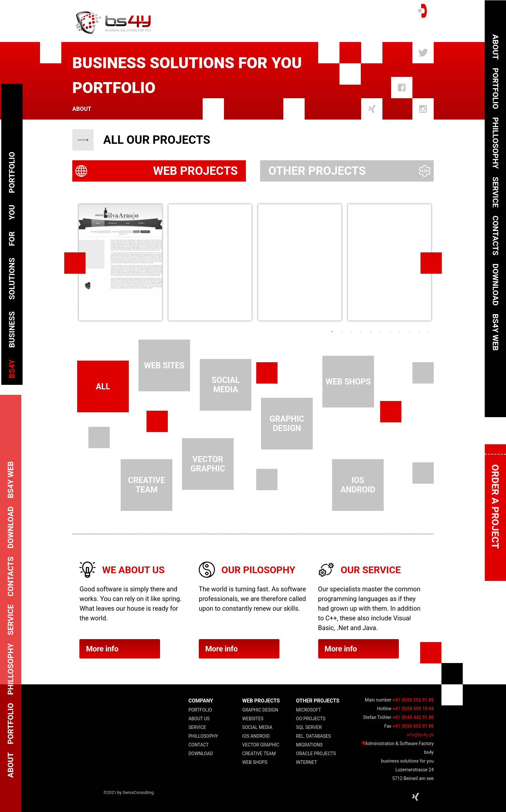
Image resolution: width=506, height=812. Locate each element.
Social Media (258, 727)
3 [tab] (351, 332)
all (103, 387)
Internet (306, 762)
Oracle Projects (316, 754)
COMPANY (201, 701)
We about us (133, 570)
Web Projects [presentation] (195, 171)
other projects (318, 701)
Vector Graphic (261, 745)
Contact (199, 745)
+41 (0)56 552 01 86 (413, 726)
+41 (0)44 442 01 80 (413, 717)
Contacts (495, 235)
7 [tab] (390, 332)
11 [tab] (429, 332)
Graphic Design (260, 710)
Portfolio (200, 710)
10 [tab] (419, 332)
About (82, 109)
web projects (261, 701)
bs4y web (495, 332)
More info (120, 649)
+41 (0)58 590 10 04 (413, 709)
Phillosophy (203, 736)
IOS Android (256, 736)
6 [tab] (380, 332)
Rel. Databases (313, 736)
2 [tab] (342, 332)
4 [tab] (361, 332)
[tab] (159, 171)
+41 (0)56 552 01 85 (413, 700)
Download (201, 754)
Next (431, 263)
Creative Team (259, 754)
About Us (199, 719)
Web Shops (255, 762)
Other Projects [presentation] (317, 171)
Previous (75, 263)
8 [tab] (400, 332)
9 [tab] (410, 332)
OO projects (311, 719)
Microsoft (309, 710)
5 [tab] (371, 332)
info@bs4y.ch (420, 735)
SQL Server (309, 727)
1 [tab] (332, 332)
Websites (253, 719)
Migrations (309, 745)
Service (197, 727)
